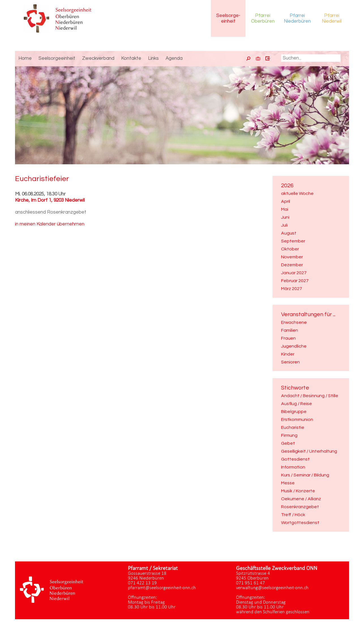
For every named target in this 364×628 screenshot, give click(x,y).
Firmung (289, 435)
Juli (284, 225)
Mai (285, 209)
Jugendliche (294, 346)
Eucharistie (293, 427)
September (293, 241)
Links (153, 58)
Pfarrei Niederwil (332, 18)
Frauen (288, 338)
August (289, 233)
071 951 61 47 (250, 583)
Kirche (50, 200)
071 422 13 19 (142, 583)
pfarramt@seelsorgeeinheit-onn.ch (162, 588)
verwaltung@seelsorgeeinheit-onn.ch (272, 588)
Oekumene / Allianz (301, 499)
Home (25, 58)
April (286, 201)
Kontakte (131, 58)
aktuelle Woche (297, 193)
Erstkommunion (297, 420)
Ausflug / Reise (296, 404)
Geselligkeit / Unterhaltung (309, 451)
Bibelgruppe (294, 412)
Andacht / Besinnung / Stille (310, 396)
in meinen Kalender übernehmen (50, 224)
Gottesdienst (295, 459)
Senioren (290, 362)
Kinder (288, 354)
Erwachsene (294, 322)
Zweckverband (98, 58)
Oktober (290, 249)
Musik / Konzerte (298, 491)
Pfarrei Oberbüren (263, 18)
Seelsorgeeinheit (228, 18)
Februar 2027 (295, 281)
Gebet (288, 443)
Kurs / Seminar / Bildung (305, 475)
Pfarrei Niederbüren (297, 18)
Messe (288, 483)
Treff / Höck (293, 515)
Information (293, 467)
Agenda (174, 58)
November (292, 257)
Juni (285, 217)
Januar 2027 (294, 273)
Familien (290, 330)
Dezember (292, 265)
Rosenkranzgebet (300, 507)
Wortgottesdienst (300, 523)
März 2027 (292, 289)
